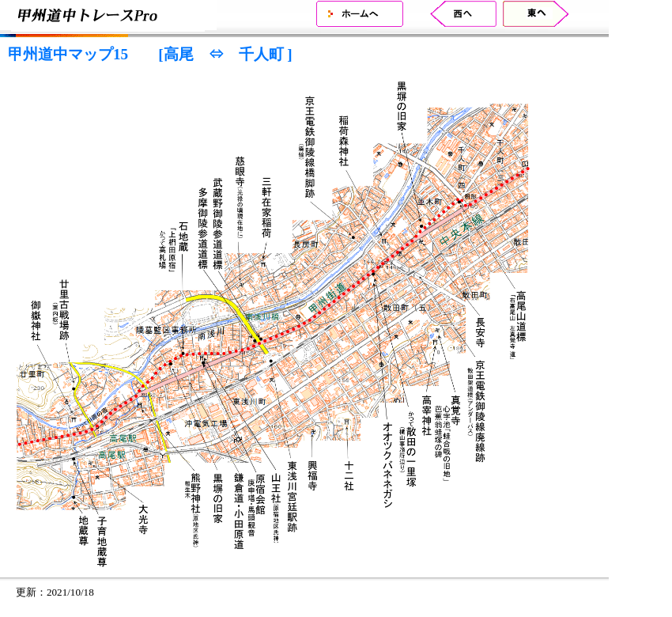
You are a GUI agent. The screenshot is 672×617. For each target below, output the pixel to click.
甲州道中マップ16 (453, 14)
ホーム (360, 14)
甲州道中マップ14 (546, 14)
